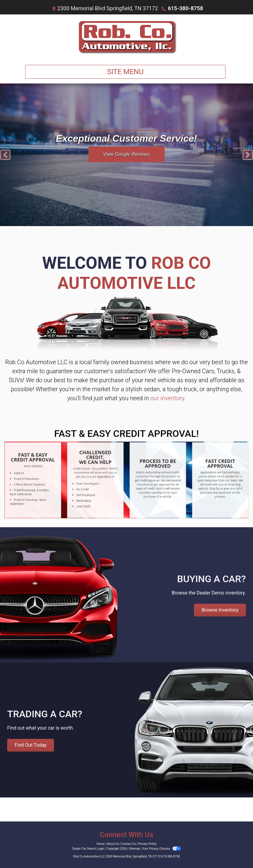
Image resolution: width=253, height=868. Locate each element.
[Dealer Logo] (127, 37)
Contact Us (128, 844)
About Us (113, 844)
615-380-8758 (185, 8)
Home (101, 844)
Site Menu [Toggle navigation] (125, 72)
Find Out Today (31, 745)
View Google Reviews (126, 154)
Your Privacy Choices (161, 849)
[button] (5, 155)
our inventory (167, 398)
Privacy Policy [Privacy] (147, 844)
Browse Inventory (220, 610)
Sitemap (134, 849)
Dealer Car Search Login (88, 849)
